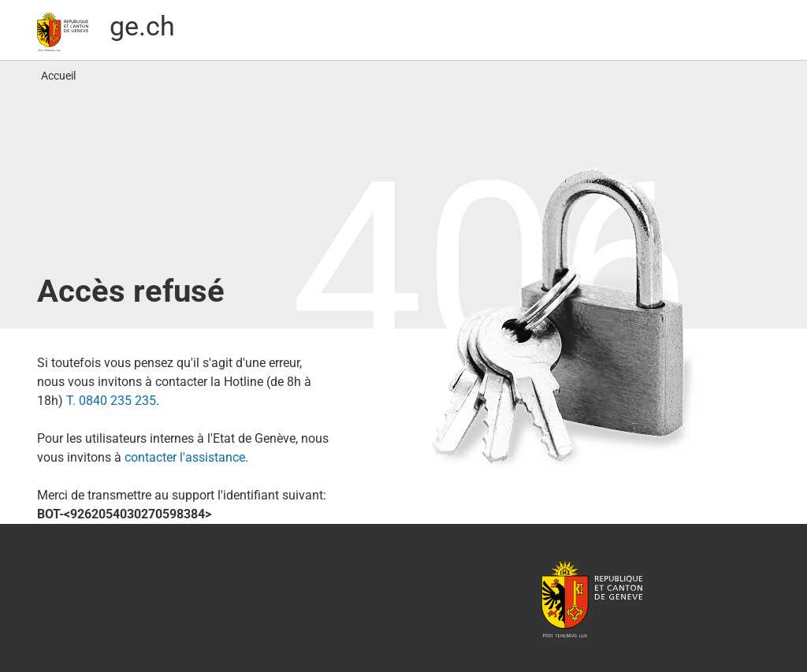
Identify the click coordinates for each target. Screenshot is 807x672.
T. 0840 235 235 (111, 401)
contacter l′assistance (185, 457)
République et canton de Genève (592, 598)
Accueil (58, 76)
